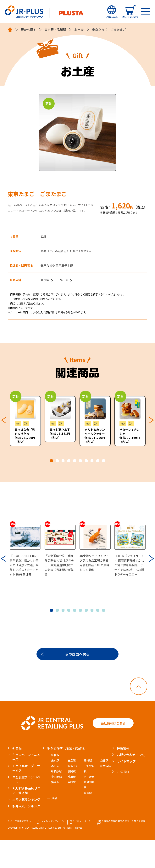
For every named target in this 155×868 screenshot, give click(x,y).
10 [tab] (104, 461)
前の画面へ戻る (78, 680)
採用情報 (123, 776)
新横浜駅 (57, 799)
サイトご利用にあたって (19, 850)
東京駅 (49, 30)
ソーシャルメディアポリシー (50, 850)
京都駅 (104, 788)
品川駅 (61, 30)
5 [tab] (75, 461)
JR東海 (122, 799)
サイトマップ (126, 789)
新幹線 (55, 783)
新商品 (17, 776)
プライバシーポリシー (80, 850)
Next (152, 420)
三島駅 (72, 788)
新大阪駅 (106, 793)
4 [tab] (69, 461)
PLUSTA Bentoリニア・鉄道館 (26, 818)
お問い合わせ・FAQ (131, 782)
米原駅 (88, 820)
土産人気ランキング (26, 827)
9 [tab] (98, 461)
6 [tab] (80, 461)
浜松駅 (72, 810)
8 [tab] (92, 461)
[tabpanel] (25, 421)
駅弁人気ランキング (26, 834)
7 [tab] (86, 461)
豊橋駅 (88, 788)
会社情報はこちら (113, 751)
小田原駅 (57, 804)
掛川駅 (72, 804)
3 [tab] (63, 461)
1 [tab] (51, 461)
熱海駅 (55, 810)
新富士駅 (73, 793)
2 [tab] (57, 461)
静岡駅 (72, 799)
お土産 (79, 30)
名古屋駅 (89, 804)
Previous (3, 420)
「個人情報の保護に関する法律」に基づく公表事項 (121, 850)
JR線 (54, 826)
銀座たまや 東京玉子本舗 (57, 265)
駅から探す (28, 30)
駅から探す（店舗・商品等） (67, 776)
